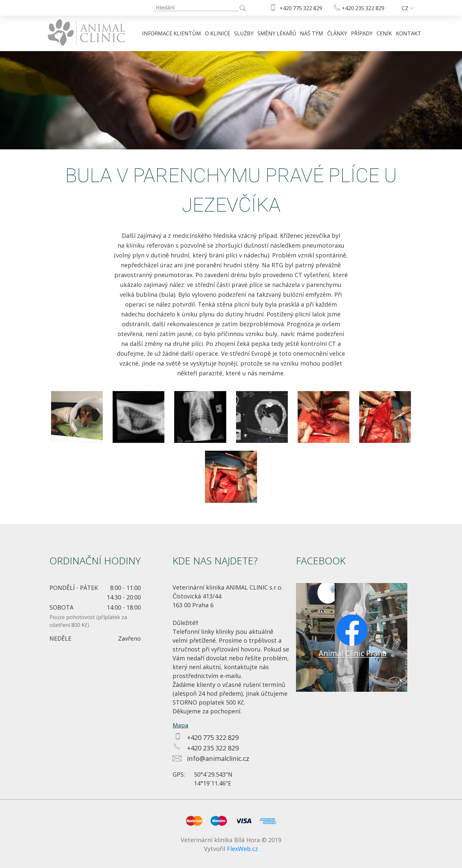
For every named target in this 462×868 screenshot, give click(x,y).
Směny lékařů (277, 33)
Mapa (180, 725)
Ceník (384, 33)
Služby (244, 33)
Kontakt (408, 33)
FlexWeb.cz (242, 849)
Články (337, 33)
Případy (362, 33)
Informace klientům (172, 33)
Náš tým (312, 33)
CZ (408, 8)
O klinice (218, 33)
